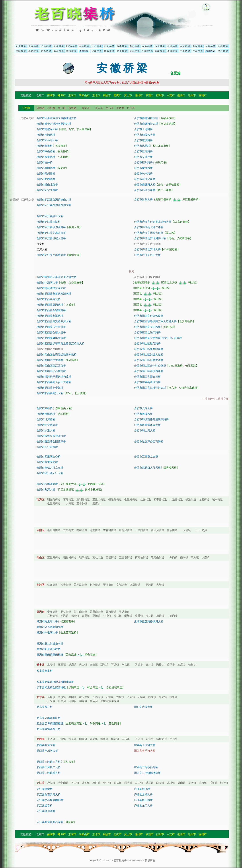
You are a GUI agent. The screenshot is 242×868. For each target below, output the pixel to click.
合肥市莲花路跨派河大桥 (51, 288)
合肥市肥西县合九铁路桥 (149, 316)
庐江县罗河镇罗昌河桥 (50, 822)
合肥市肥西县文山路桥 (147, 327)
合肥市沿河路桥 (46, 419)
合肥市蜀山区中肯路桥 (50, 360)
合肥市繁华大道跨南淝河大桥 (54, 124)
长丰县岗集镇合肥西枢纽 (51, 687)
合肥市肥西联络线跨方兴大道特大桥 (155, 321)
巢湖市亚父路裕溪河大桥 (149, 621)
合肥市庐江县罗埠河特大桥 (150, 238)
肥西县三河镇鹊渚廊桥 (147, 773)
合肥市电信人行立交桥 (50, 468)
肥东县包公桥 (45, 707)
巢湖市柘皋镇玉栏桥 (49, 649)
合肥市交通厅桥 (143, 157)
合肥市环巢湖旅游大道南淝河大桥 (57, 118)
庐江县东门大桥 (143, 806)
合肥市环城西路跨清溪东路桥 (151, 419)
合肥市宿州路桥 (143, 162)
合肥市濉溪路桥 (143, 414)
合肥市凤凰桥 (142, 146)
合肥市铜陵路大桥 (145, 135)
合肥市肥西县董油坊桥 (147, 382)
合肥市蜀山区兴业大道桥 (149, 355)
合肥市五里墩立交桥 (146, 457)
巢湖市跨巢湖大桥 (47, 621)
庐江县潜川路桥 (46, 811)
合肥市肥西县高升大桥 (50, 393)
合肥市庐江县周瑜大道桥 (149, 233)
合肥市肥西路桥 (46, 179)
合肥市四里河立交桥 (49, 457)
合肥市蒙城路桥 (143, 168)
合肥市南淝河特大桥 (146, 118)
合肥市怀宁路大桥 (47, 425)
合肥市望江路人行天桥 (50, 473)
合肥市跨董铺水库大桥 (147, 425)
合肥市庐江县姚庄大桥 (50, 216)
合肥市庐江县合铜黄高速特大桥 (153, 222)
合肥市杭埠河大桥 (47, 484)
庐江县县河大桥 (143, 795)
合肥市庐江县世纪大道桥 (51, 238)
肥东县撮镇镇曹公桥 (49, 729)
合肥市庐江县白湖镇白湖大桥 (54, 205)
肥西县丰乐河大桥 (47, 751)
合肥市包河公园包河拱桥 (51, 436)
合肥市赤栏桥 (45, 408)
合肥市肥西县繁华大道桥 (51, 338)
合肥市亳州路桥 (46, 174)
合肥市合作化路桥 (145, 179)
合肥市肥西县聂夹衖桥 (147, 377)
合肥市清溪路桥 (46, 414)
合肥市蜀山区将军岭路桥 (149, 349)
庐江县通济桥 (142, 789)
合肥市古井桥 (45, 162)
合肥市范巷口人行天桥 (147, 468)
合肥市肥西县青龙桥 (49, 299)
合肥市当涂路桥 (46, 135)
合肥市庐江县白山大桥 (147, 255)
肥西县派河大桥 (46, 745)
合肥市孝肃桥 (45, 146)
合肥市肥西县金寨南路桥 (51, 310)
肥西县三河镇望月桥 (49, 773)
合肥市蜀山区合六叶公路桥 (150, 366)
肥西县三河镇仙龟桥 (146, 767)
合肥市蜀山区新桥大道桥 (149, 360)
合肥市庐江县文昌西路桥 (51, 233)
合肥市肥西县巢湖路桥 (50, 305)
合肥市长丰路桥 (143, 174)
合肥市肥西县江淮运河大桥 (150, 388)
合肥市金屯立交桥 (47, 462)
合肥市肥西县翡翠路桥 (50, 316)
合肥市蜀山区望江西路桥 (51, 366)
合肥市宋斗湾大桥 (47, 140)
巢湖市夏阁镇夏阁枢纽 (50, 655)
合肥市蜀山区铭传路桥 (147, 343)
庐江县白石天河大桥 (49, 795)
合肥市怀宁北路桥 (47, 190)
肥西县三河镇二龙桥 (49, 767)
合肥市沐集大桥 (143, 199)
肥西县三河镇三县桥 (49, 762)
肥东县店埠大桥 (143, 707)
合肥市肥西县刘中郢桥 (50, 388)
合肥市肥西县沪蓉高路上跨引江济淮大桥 (60, 343)
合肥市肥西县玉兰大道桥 (51, 327)
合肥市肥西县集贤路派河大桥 (54, 321)
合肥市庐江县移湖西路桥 (51, 227)
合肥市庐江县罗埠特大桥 (51, 255)
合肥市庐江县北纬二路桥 (149, 227)
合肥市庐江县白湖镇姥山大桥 (54, 200)
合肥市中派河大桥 (47, 283)
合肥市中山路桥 (46, 151)
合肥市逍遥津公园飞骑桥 (149, 442)
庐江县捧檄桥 (45, 789)
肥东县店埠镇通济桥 (49, 718)
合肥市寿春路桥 (46, 157)
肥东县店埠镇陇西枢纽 (50, 723)
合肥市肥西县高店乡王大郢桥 (54, 382)
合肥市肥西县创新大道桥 (51, 332)
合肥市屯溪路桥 (143, 140)
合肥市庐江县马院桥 (49, 222)
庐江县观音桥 (45, 806)
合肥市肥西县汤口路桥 (147, 332)
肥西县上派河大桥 (145, 745)
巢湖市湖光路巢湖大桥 (50, 627)
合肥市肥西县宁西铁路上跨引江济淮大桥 (158, 338)
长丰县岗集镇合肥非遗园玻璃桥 (55, 682)
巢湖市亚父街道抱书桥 (50, 644)
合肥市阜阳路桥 (46, 168)
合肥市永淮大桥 (46, 430)
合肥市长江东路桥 (47, 447)
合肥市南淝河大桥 (47, 129)
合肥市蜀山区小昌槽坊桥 (51, 371)
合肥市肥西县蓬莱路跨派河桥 (54, 294)
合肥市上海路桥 (143, 129)
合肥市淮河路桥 (143, 151)
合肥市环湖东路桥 (145, 190)
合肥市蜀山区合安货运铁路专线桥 (57, 355)
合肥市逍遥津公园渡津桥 (51, 442)
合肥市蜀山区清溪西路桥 (149, 371)
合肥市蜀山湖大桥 (145, 430)
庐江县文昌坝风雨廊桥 (50, 800)
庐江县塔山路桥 (143, 800)
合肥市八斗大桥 (143, 408)
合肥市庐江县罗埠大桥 (147, 249)
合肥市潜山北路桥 (47, 185)
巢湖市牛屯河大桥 (47, 633)
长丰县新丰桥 (45, 671)
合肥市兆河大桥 (46, 490)
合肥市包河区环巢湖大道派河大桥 (57, 277)
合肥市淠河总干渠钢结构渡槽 (54, 377)
